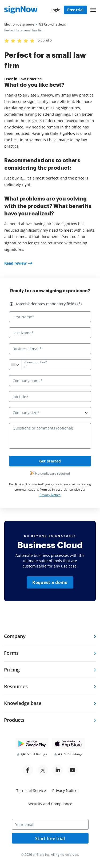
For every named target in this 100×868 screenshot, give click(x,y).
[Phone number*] (50, 365)
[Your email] (50, 824)
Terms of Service (31, 790)
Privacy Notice (50, 495)
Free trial (75, 10)
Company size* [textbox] (26, 413)
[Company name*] (50, 381)
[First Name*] (50, 317)
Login (55, 10)
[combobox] (19, 365)
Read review (15, 263)
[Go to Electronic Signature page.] (19, 24)
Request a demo (50, 582)
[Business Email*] (50, 349)
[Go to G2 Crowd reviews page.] (52, 24)
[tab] (50, 637)
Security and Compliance (50, 804)
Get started (50, 461)
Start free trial (50, 838)
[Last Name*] (50, 333)
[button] (93, 10)
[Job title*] (50, 397)
